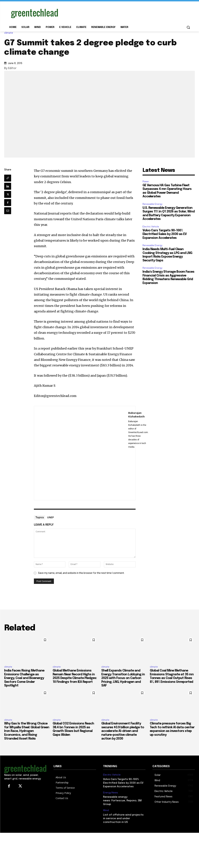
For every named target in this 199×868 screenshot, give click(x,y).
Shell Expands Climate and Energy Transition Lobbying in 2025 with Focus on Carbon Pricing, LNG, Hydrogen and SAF (123, 678)
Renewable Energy (152, 204)
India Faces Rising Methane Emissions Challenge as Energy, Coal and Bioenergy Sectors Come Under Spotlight (24, 678)
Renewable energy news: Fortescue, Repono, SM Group (122, 801)
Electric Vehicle (151, 227)
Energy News (111, 793)
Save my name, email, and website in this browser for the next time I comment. (81, 573)
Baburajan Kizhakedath (136, 415)
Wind (106, 810)
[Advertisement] (126, 13)
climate (9, 33)
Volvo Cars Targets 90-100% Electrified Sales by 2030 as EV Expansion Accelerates (165, 234)
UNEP (50, 517)
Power (146, 181)
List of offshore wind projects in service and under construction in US (123, 819)
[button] (188, 27)
